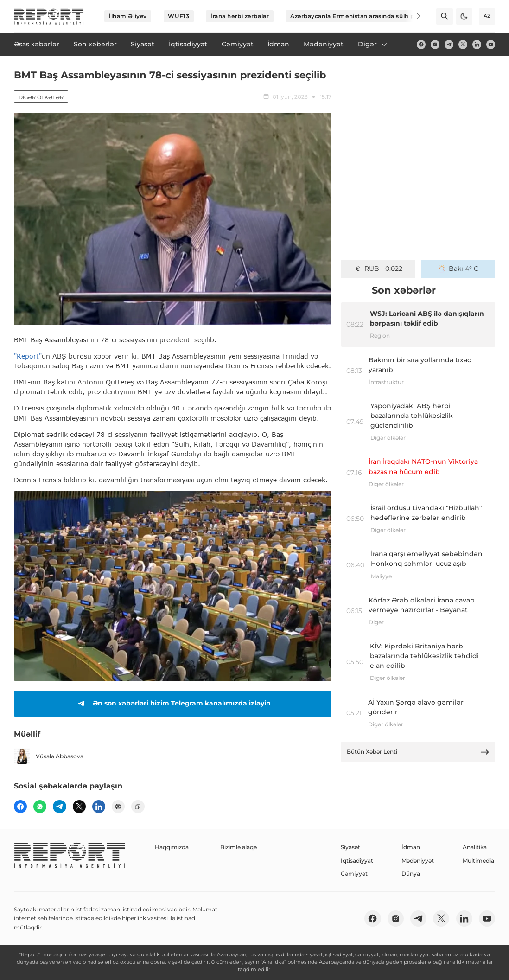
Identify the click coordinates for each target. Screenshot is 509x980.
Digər (373, 44)
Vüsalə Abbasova (49, 756)
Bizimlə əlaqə (239, 847)
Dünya (411, 874)
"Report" (28, 356)
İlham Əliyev (128, 16)
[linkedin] (477, 44)
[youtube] (491, 44)
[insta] (435, 44)
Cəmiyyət (354, 874)
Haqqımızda (172, 847)
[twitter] (463, 44)
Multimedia (478, 861)
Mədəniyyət (418, 861)
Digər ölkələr (41, 97)
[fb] (421, 44)
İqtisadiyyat (357, 861)
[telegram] (449, 44)
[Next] (413, 16)
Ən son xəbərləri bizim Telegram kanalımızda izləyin (173, 704)
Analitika (475, 847)
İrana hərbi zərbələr (240, 16)
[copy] (138, 807)
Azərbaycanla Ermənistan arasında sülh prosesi (361, 16)
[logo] (49, 16)
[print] (118, 807)
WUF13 (178, 16)
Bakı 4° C (458, 269)
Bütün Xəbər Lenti (418, 752)
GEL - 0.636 (378, 269)
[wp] (40, 807)
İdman (411, 847)
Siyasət (350, 847)
